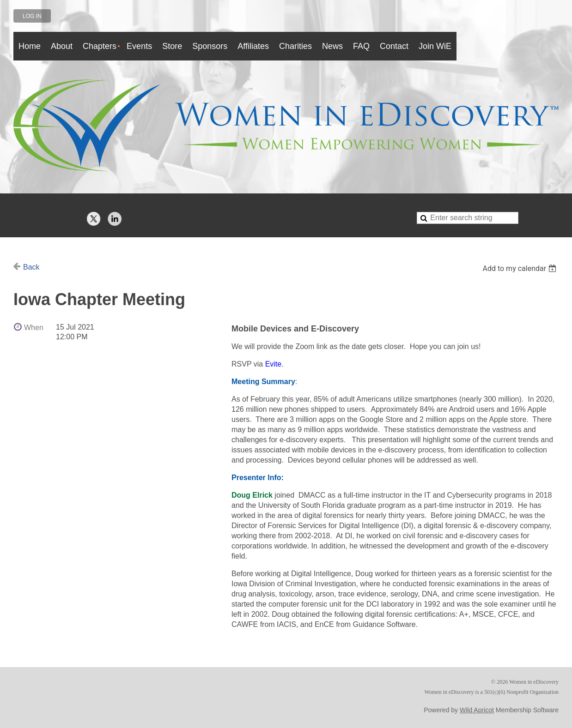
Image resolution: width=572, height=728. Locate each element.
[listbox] (520, 268)
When (34, 328)
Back (31, 267)
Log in (32, 16)
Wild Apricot (477, 710)
